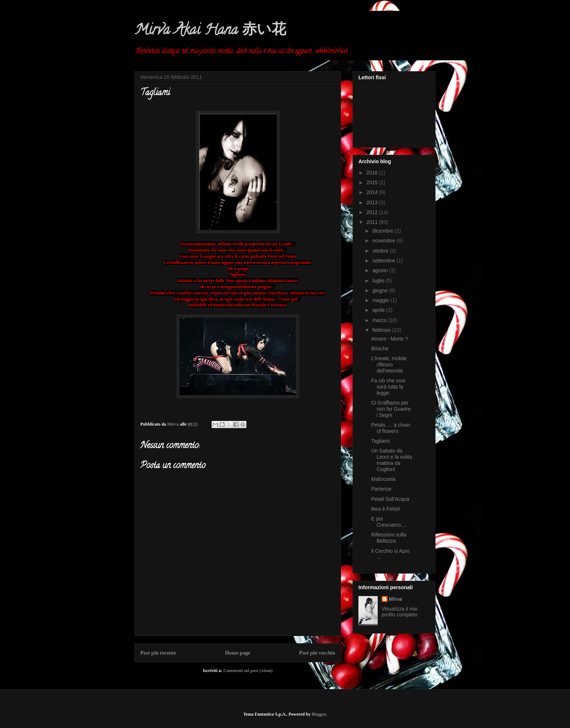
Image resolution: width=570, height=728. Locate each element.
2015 (373, 182)
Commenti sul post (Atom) (248, 671)
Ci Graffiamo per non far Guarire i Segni (391, 409)
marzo (380, 320)
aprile (379, 310)
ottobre (381, 251)
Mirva (396, 599)
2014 (373, 192)
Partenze (381, 489)
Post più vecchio (317, 653)
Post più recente (158, 653)
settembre (384, 261)
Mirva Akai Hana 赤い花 (210, 31)
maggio (381, 300)
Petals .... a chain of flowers (391, 428)
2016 (373, 173)
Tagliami (380, 441)
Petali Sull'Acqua (390, 499)
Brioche (380, 349)
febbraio (382, 330)
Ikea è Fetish (386, 509)
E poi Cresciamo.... (389, 522)
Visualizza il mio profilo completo (400, 612)
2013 (373, 202)
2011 (373, 222)
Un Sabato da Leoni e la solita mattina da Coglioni (392, 460)
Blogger (319, 714)
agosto (381, 270)
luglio (379, 281)
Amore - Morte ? (390, 339)
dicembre (383, 231)
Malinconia (383, 479)
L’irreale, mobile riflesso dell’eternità (389, 365)
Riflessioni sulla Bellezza (389, 538)
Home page (238, 653)
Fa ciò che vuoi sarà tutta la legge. (388, 387)
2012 (373, 212)
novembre (384, 241)
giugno (381, 290)
